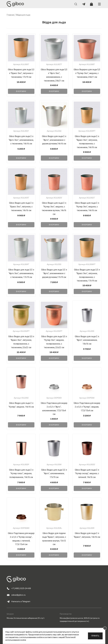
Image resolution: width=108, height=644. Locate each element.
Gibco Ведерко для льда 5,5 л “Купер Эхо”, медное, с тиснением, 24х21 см (87, 73)
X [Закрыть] (105, 628)
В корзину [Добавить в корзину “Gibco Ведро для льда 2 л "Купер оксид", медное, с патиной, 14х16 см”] (87, 488)
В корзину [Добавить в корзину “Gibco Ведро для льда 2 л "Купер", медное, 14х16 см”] (21, 425)
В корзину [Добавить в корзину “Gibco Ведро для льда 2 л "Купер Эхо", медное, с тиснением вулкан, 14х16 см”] (54, 225)
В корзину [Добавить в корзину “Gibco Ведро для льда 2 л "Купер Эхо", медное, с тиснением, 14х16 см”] (87, 225)
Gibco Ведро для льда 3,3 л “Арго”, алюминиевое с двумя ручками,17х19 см (54, 273)
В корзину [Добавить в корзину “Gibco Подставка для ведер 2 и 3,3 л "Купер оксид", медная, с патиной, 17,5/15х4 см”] (21, 555)
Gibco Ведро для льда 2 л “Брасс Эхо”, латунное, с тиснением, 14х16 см (21, 207)
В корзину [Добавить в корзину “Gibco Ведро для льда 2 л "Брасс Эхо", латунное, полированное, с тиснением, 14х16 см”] (87, 158)
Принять (95, 636)
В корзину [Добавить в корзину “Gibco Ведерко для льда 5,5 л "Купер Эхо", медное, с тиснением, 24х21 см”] (87, 91)
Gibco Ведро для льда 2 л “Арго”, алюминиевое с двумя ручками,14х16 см (54, 140)
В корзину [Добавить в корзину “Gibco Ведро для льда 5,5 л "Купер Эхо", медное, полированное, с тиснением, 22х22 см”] (54, 358)
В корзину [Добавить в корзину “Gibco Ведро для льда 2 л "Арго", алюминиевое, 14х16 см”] (87, 358)
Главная (10, 15)
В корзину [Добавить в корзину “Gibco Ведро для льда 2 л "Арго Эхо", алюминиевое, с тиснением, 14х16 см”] (21, 158)
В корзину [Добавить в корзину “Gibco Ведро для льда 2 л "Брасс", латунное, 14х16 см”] (87, 555)
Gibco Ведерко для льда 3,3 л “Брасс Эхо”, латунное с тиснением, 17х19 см (21, 73)
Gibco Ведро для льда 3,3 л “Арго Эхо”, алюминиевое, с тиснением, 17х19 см (21, 273)
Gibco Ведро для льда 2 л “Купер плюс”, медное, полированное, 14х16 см (21, 474)
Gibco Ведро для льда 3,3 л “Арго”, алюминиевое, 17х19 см (54, 474)
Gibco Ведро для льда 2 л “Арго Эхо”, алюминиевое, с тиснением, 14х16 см (21, 140)
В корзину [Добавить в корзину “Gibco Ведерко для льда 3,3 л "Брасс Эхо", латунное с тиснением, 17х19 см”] (21, 91)
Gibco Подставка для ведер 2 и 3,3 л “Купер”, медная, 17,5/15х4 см (87, 407)
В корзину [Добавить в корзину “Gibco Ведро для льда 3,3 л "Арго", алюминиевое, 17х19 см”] (54, 488)
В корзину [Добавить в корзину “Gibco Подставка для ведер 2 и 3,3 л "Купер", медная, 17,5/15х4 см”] (87, 425)
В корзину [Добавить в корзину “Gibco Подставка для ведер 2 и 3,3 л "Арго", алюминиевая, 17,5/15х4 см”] (54, 425)
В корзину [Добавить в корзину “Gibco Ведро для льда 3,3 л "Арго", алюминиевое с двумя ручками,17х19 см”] (54, 291)
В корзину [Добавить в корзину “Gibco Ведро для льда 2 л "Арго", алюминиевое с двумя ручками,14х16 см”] (54, 158)
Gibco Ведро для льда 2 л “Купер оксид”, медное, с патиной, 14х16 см (87, 474)
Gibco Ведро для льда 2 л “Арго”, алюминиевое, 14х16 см (87, 340)
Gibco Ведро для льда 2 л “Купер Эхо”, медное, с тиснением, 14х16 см (87, 207)
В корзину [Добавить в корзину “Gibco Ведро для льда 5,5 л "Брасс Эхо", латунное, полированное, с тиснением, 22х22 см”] (21, 358)
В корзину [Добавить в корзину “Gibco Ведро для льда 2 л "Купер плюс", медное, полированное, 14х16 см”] (21, 488)
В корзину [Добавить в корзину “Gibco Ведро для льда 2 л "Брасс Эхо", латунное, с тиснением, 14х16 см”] (21, 225)
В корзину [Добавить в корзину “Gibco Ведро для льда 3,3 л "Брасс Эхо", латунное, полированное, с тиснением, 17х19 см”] (87, 291)
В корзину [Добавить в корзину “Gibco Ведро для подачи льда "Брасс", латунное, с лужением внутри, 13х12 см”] (54, 555)
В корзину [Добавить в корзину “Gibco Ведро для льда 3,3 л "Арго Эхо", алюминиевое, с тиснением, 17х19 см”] (21, 291)
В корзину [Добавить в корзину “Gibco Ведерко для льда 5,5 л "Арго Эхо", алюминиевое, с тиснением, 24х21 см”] (54, 91)
